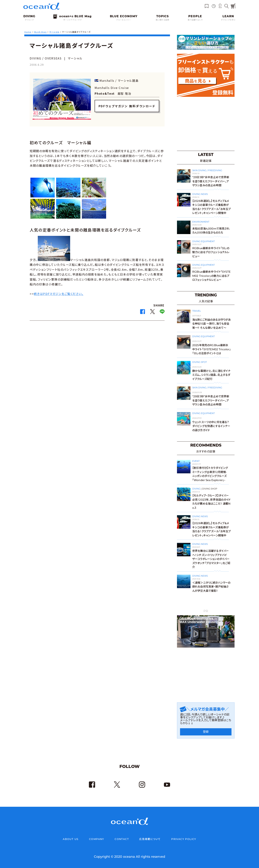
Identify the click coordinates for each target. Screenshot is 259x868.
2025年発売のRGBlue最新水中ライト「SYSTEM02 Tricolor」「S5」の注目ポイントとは (212, 349)
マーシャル (54, 32)
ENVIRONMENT (201, 222)
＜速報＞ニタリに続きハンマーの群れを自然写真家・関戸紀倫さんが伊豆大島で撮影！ (211, 587)
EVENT (196, 461)
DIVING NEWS (200, 194)
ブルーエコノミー (124, 20)
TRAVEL (197, 311)
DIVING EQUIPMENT (204, 241)
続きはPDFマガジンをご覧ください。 (59, 294)
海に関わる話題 (162, 20)
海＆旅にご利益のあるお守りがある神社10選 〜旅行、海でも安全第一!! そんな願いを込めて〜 (212, 324)
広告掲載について (150, 839)
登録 (206, 732)
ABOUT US (71, 839)
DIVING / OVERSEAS (46, 58)
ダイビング (29, 20)
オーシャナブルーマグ (72, 20)
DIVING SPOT (200, 362)
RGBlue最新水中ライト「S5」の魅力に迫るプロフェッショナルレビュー (211, 252)
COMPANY (97, 839)
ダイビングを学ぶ (228, 20)
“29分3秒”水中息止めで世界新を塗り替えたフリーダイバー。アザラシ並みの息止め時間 (211, 181)
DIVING (196, 489)
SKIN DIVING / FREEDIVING (207, 170)
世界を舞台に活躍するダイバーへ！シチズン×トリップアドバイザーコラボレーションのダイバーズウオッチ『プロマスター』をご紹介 (211, 559)
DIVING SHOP (210, 489)
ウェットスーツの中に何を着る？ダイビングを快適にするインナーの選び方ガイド (211, 426)
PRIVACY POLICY (184, 839)
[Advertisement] (206, 123)
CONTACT (122, 839)
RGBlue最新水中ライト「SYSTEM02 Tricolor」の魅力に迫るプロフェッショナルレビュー (211, 276)
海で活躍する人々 (195, 20)
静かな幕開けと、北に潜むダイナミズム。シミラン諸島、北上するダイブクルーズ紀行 (211, 375)
